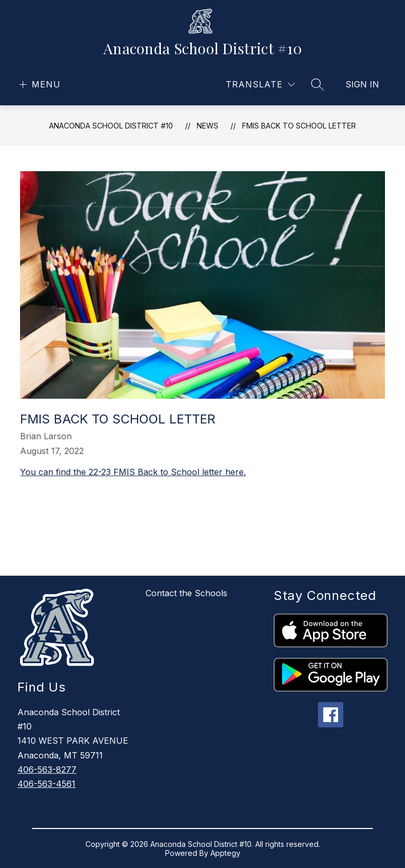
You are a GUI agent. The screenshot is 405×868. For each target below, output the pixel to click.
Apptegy (225, 853)
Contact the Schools (186, 593)
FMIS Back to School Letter (299, 126)
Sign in (362, 84)
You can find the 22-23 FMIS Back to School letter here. (133, 472)
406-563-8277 (47, 770)
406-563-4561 (46, 784)
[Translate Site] (260, 85)
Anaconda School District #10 (111, 126)
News (208, 126)
